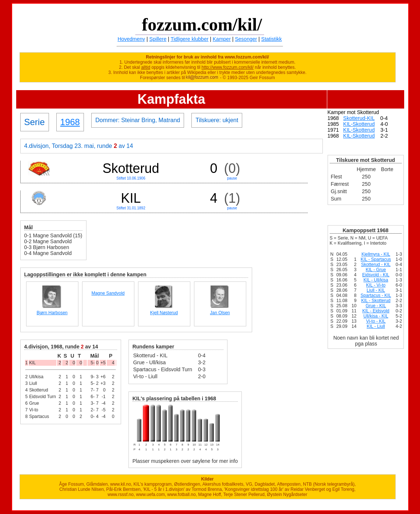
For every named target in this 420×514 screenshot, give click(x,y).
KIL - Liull (376, 326)
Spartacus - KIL (376, 295)
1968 (70, 122)
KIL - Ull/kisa (376, 280)
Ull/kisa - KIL (376, 316)
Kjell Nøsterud (164, 313)
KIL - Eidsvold (376, 311)
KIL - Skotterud (376, 301)
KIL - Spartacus (376, 259)
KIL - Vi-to (376, 285)
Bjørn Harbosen (52, 313)
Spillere (158, 39)
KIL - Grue (376, 270)
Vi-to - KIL (376, 321)
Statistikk (272, 39)
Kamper (222, 39)
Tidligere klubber (189, 39)
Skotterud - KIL (376, 265)
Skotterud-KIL (359, 118)
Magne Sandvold (108, 293)
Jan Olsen (220, 313)
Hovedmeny (131, 39)
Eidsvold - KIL (376, 275)
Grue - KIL (376, 306)
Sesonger (246, 39)
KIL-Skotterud (359, 124)
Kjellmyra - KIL (376, 254)
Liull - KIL (376, 290)
